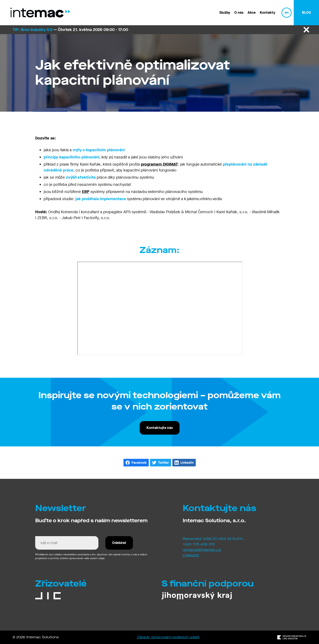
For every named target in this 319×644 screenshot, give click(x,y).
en (287, 13)
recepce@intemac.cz (202, 550)
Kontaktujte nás (160, 428)
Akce (252, 13)
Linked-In (191, 555)
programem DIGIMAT (159, 164)
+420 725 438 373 (199, 544)
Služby (225, 13)
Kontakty (267, 13)
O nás (239, 13)
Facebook (139, 463)
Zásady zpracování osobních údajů (168, 637)
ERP (86, 192)
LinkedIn (187, 463)
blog (306, 13)
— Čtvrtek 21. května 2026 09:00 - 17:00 (70, 30)
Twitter (164, 463)
